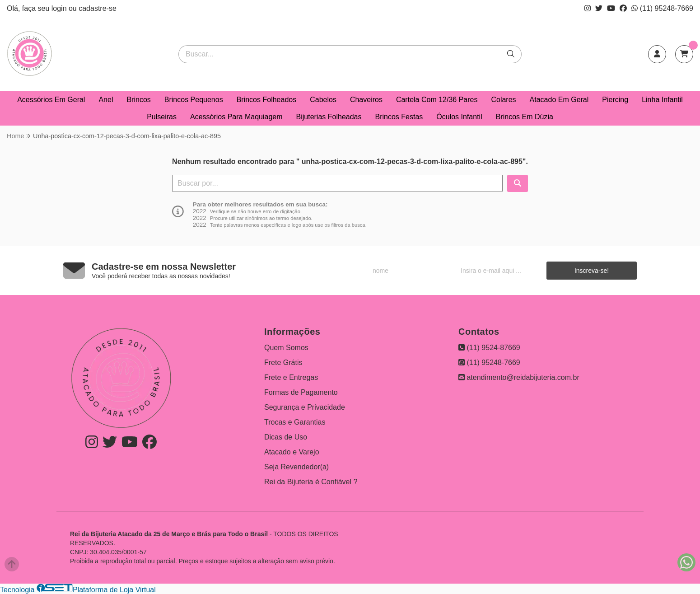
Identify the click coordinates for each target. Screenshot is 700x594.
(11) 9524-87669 (489, 348)
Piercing (615, 100)
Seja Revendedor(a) (296, 467)
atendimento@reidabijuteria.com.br (519, 377)
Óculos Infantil (459, 117)
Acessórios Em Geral (51, 100)
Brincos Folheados (267, 100)
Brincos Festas (399, 117)
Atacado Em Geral (559, 100)
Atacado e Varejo (292, 452)
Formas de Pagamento (301, 392)
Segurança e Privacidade (305, 407)
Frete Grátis (283, 362)
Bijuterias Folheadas (329, 117)
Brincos (138, 100)
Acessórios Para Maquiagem (236, 117)
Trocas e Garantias (295, 422)
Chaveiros (366, 100)
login (60, 8)
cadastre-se (98, 8)
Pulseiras (162, 117)
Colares (503, 100)
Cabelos (323, 100)
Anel (106, 100)
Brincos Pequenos (194, 100)
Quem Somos (286, 348)
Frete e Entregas (291, 377)
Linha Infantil (662, 100)
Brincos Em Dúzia (525, 117)
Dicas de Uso (286, 437)
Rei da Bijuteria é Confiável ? (311, 482)
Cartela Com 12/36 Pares (437, 100)
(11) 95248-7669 (662, 8)
